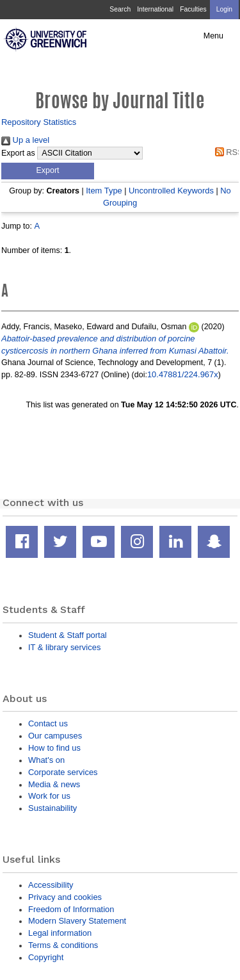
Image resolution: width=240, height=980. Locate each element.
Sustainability (52, 808)
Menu (213, 36)
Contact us (48, 723)
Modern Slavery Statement (77, 921)
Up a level (25, 140)
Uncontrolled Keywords (171, 191)
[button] (48, 171)
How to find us (54, 748)
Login (224, 9)
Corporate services (63, 772)
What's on (46, 760)
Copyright (46, 957)
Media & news (54, 784)
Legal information (60, 933)
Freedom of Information (71, 909)
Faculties (193, 9)
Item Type (104, 191)
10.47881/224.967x (183, 374)
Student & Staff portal (68, 635)
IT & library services (64, 647)
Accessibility (51, 885)
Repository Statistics (39, 122)
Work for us (49, 796)
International (155, 9)
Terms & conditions (63, 945)
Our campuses (55, 736)
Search (120, 9)
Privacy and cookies (65, 897)
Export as (18, 153)
